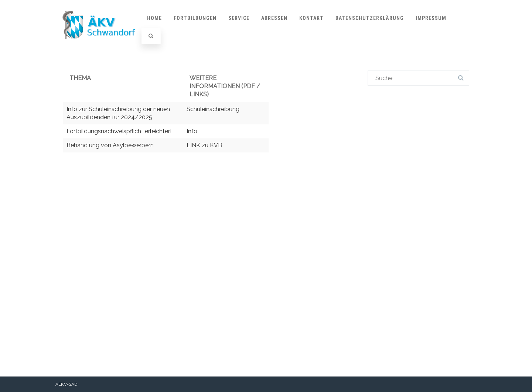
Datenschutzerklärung (370, 18)
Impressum (431, 18)
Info (192, 131)
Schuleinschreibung (213, 109)
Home (154, 18)
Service (239, 18)
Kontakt (311, 18)
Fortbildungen (195, 18)
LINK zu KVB (204, 145)
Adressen (274, 18)
